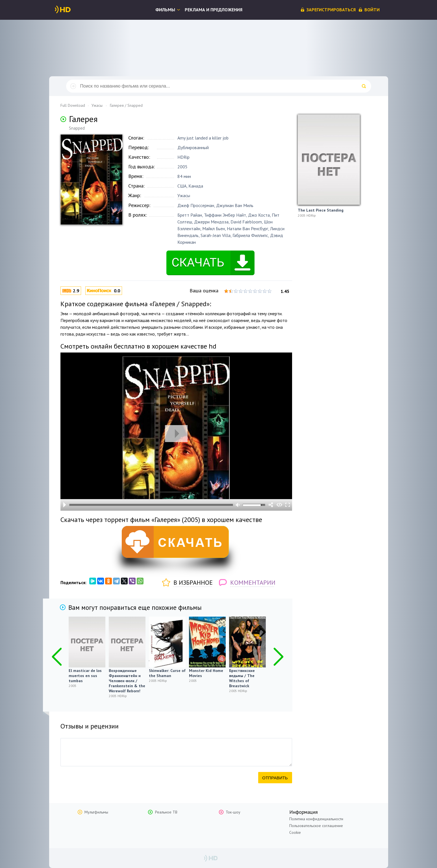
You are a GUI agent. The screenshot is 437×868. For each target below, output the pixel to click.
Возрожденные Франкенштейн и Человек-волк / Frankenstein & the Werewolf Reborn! (127, 681)
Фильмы (165, 10)
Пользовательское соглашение (316, 826)
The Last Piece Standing (321, 210)
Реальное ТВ (166, 812)
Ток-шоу (233, 812)
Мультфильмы (96, 812)
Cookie (295, 832)
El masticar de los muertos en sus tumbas (85, 676)
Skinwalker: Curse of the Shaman (167, 673)
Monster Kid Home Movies (206, 673)
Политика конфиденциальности (316, 819)
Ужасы (184, 195)
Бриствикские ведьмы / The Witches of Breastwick (242, 678)
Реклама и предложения (214, 10)
